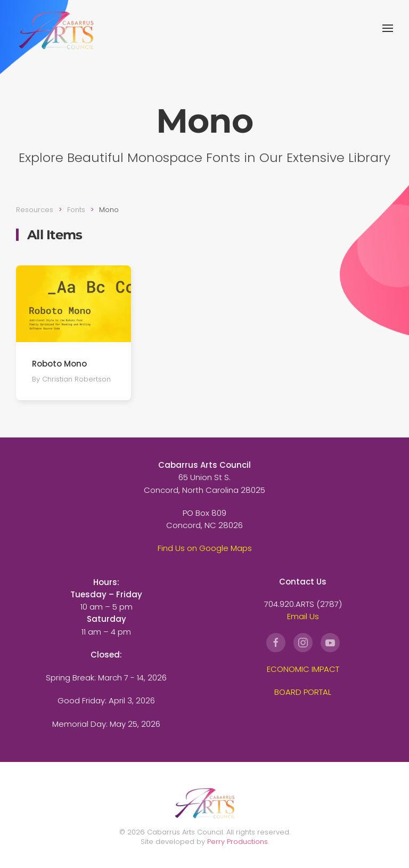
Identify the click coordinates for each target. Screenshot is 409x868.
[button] (388, 28)
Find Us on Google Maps (205, 548)
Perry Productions (238, 842)
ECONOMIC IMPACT (303, 669)
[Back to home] (56, 28)
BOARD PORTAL (303, 692)
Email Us (303, 616)
